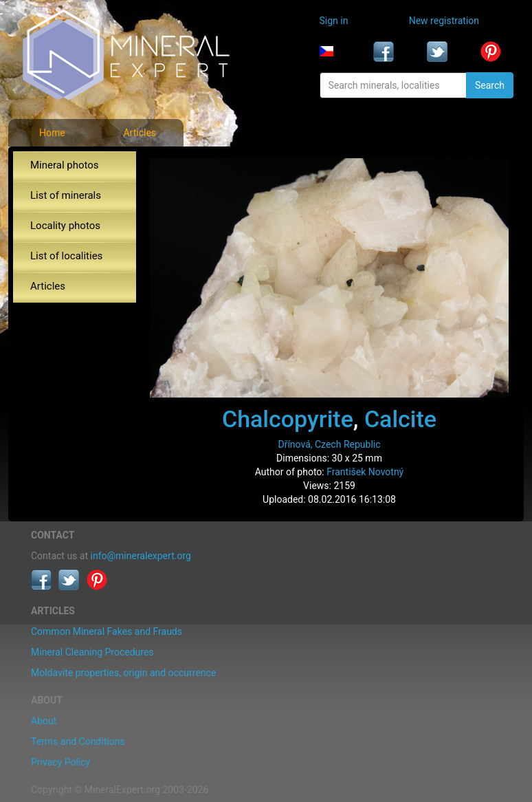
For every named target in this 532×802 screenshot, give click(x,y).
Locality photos (65, 226)
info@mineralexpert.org (141, 556)
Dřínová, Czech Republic (329, 444)
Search (490, 85)
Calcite (400, 419)
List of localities (66, 256)
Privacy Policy (60, 762)
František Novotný (365, 472)
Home (52, 133)
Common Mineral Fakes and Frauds (107, 631)
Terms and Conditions (78, 741)
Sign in (334, 21)
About (44, 721)
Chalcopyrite (288, 419)
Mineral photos (65, 165)
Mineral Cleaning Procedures (92, 652)
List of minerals (66, 195)
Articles (140, 133)
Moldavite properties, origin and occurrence (123, 673)
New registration (444, 21)
